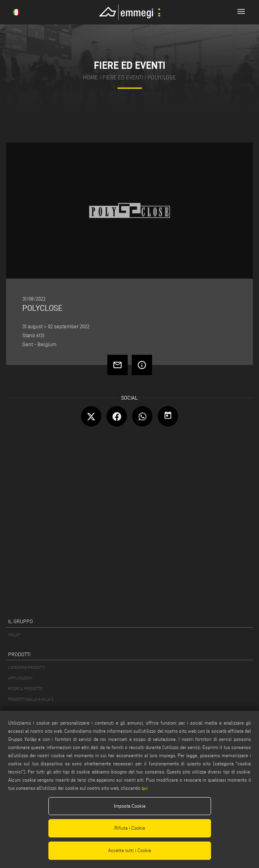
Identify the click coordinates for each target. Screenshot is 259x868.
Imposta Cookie (130, 806)
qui (145, 788)
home (90, 78)
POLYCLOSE (162, 78)
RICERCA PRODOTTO (25, 689)
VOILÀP (14, 635)
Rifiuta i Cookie (130, 828)
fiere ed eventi (123, 78)
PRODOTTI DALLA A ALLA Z (31, 699)
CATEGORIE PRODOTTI (26, 667)
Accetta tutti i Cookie (130, 850)
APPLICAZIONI (20, 678)
